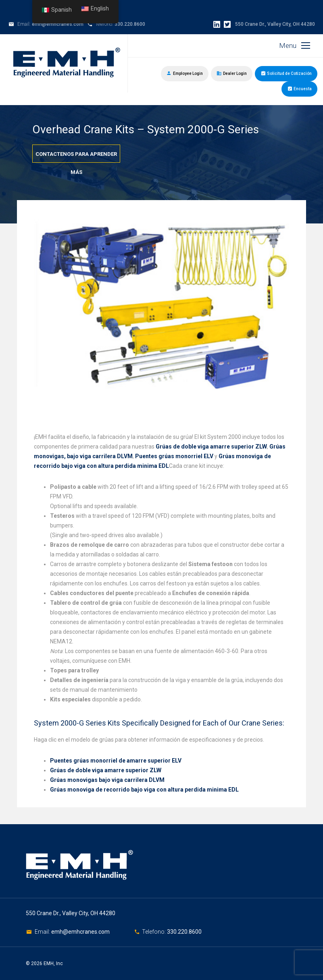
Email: (43, 932)
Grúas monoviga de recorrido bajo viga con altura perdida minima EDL (144, 790)
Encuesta (299, 88)
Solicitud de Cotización (286, 73)
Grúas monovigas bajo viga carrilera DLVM (107, 780)
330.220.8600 (130, 24)
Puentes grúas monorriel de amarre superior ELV (116, 761)
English (95, 9)
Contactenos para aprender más (76, 157)
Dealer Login (232, 73)
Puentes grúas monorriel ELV (174, 456)
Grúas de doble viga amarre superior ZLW (211, 447)
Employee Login (185, 73)
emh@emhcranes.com (58, 24)
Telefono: (154, 932)
